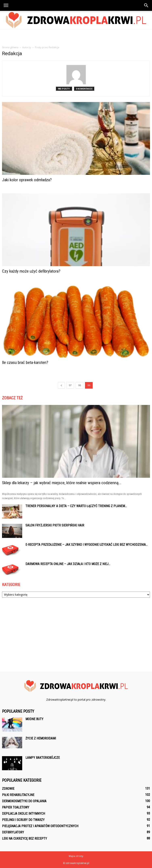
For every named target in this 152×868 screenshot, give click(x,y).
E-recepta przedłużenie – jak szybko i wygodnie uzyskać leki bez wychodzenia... (86, 545)
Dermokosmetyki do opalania (24, 801)
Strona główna (10, 47)
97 (70, 385)
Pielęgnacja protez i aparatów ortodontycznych (40, 826)
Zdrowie (8, 789)
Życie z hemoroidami (41, 738)
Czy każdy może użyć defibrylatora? (31, 271)
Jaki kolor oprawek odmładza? (27, 180)
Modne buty (34, 719)
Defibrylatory (13, 832)
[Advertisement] (76, 36)
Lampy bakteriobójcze (43, 758)
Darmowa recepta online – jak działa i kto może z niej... (68, 564)
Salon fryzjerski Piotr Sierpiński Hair (55, 525)
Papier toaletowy (16, 807)
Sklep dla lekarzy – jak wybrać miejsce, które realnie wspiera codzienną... (62, 483)
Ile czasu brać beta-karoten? (25, 362)
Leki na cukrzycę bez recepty (25, 839)
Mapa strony (76, 856)
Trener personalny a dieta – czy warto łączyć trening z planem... (76, 506)
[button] (146, 5)
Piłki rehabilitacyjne (18, 795)
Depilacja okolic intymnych (24, 814)
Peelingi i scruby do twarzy (23, 820)
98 (80, 385)
